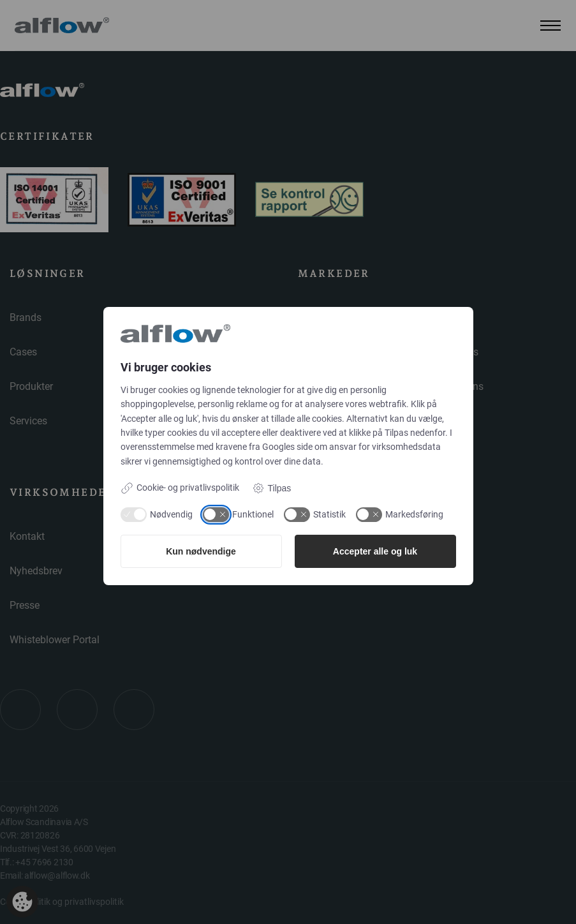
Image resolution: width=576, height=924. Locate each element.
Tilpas (272, 488)
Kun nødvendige (201, 551)
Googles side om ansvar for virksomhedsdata (351, 447)
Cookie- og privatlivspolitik (180, 488)
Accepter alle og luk (375, 551)
